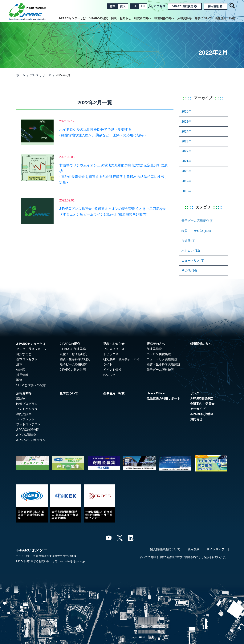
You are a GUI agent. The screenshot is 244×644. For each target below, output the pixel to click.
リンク (195, 393)
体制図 (21, 370)
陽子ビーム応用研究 (73, 364)
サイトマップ (216, 549)
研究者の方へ (143, 18)
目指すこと (24, 354)
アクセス (159, 6)
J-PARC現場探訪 (202, 398)
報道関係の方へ (164, 18)
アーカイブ (198, 409)
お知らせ (109, 375)
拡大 (123, 6)
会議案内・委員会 (202, 404)
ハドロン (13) (191, 251)
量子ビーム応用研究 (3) (197, 221)
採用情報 (215, 6)
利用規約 (193, 549)
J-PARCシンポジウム (31, 440)
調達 (19, 380)
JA (135, 6)
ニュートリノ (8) (193, 261)
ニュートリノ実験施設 (162, 359)
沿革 (19, 364)
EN (143, 6)
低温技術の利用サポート (163, 398)
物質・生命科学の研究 (75, 359)
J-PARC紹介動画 (202, 414)
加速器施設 (154, 349)
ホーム (21, 75)
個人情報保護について (165, 549)
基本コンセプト (27, 359)
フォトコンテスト (28, 424)
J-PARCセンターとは (72, 18)
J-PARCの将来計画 (73, 370)
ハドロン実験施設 (159, 354)
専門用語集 (24, 414)
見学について (203, 18)
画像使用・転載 (225, 18)
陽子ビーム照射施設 (160, 370)
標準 (112, 6)
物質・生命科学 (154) (196, 231)
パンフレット (25, 419)
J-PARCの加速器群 (73, 349)
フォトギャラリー (28, 409)
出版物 (21, 398)
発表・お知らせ (121, 18)
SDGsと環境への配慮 (31, 385)
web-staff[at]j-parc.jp (72, 561)
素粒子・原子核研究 (73, 354)
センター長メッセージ (31, 349)
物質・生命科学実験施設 (163, 364)
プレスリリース (41, 75)
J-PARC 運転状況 (184, 6)
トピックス (111, 354)
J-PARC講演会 (26, 435)
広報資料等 (184, 18)
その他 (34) (189, 270)
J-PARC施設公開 (28, 430)
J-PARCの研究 (98, 18)
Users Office (156, 393)
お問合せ (196, 419)
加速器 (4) (188, 241)
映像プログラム (27, 404)
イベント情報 (112, 370)
